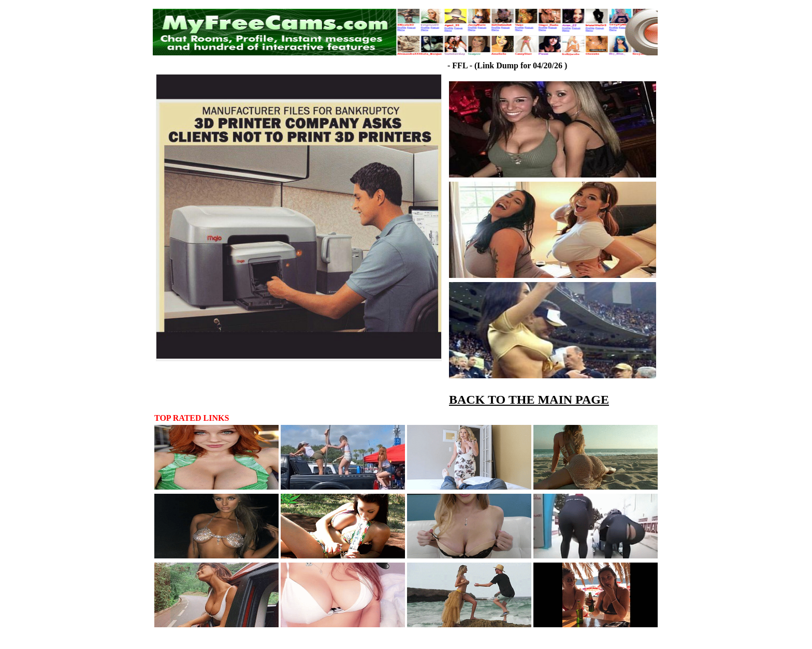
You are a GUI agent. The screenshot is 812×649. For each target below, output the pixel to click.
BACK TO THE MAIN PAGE (529, 400)
